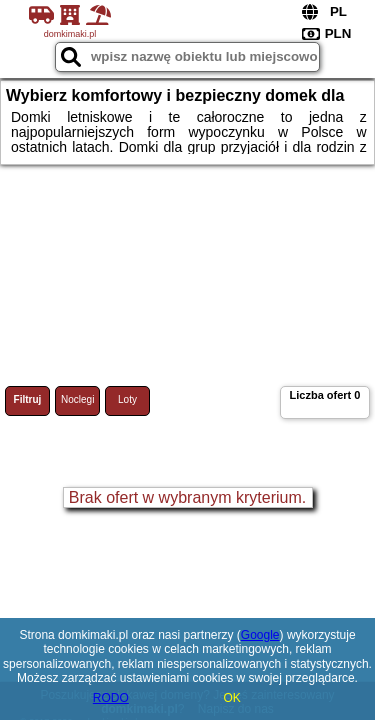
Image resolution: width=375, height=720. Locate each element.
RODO (111, 698)
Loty (127, 399)
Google (260, 635)
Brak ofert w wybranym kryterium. (187, 497)
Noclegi (77, 399)
